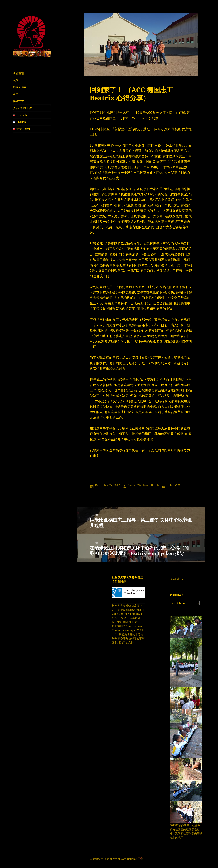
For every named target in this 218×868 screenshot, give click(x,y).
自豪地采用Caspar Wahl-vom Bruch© (114, 859)
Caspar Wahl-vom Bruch (143, 485)
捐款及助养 (20, 87)
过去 (178, 485)
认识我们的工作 (22, 108)
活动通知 (18, 73)
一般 (169, 485)
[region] (32, 54)
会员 (15, 94)
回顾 (15, 80)
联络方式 (18, 101)
